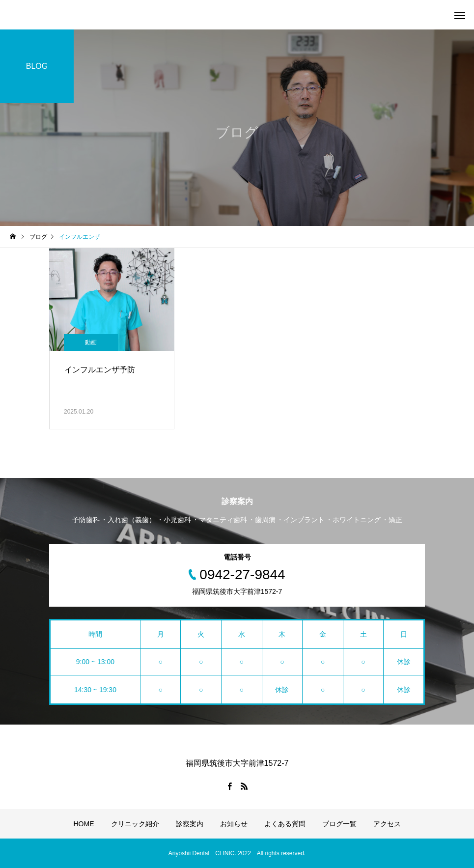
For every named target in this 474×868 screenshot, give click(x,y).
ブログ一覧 (339, 824)
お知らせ (234, 824)
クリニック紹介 (135, 824)
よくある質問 (285, 824)
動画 (91, 342)
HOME (84, 824)
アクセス (387, 824)
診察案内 (190, 824)
